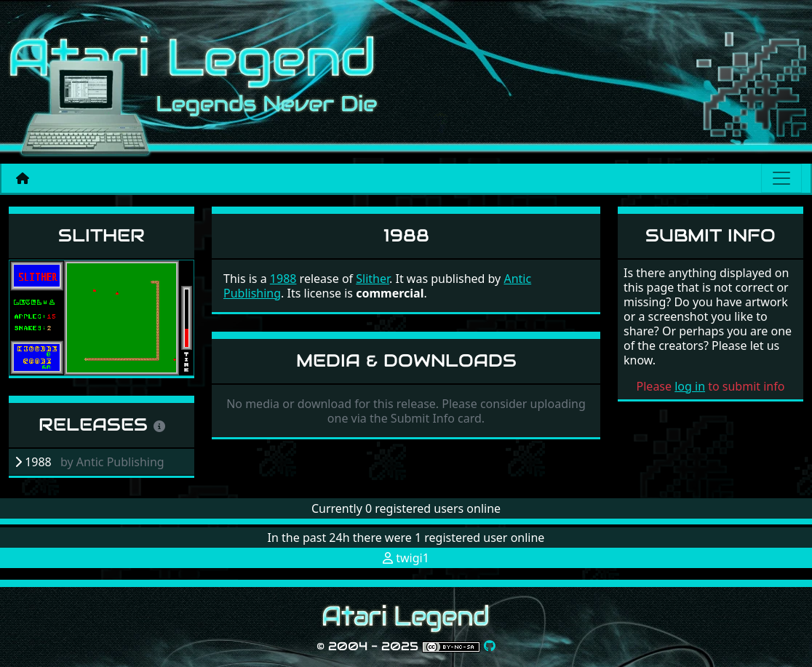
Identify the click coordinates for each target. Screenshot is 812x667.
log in (690, 386)
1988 (283, 279)
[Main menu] (781, 178)
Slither (101, 235)
